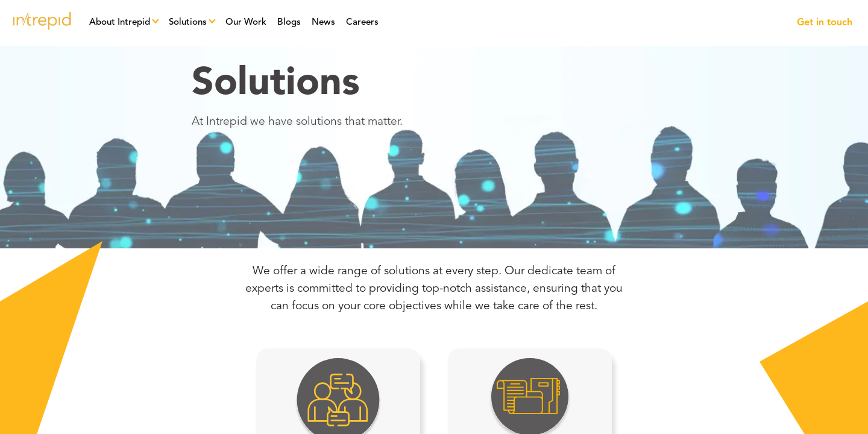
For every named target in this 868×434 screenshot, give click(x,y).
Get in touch (825, 23)
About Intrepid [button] (120, 23)
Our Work (246, 23)
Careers (362, 23)
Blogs (289, 23)
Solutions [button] (188, 23)
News (323, 23)
